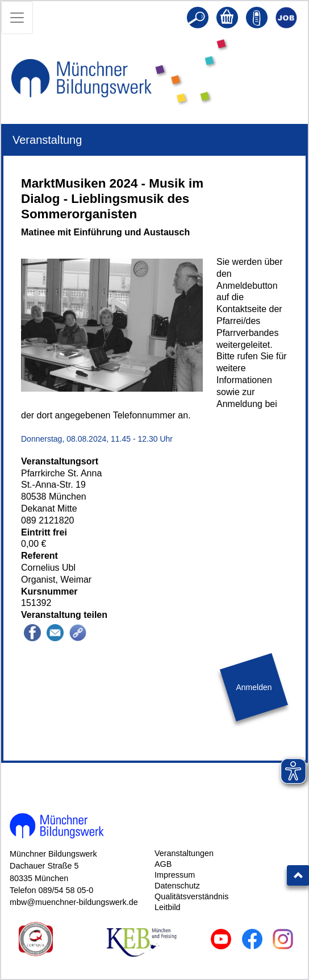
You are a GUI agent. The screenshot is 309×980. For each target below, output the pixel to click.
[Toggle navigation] (17, 18)
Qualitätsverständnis (191, 896)
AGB (163, 864)
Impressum (175, 875)
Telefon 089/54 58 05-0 (51, 890)
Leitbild (168, 907)
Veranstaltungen (184, 853)
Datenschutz (177, 886)
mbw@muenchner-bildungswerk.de (74, 902)
